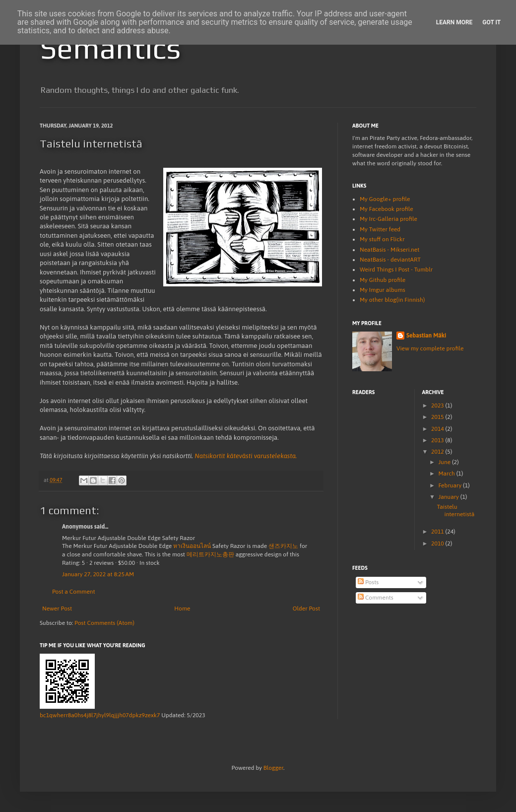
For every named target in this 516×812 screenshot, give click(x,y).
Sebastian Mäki (426, 336)
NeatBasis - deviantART (390, 260)
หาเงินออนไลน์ (192, 546)
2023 (438, 406)
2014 (438, 429)
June (445, 462)
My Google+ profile (385, 199)
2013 (438, 440)
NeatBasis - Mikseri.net (389, 250)
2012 (438, 452)
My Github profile (383, 280)
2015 (438, 417)
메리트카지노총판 (210, 554)
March (447, 474)
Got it (491, 22)
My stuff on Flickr (382, 239)
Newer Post (57, 609)
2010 (438, 543)
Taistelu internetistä (455, 510)
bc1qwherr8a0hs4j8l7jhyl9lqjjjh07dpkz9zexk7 (100, 715)
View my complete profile (430, 348)
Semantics (110, 48)
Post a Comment (74, 592)
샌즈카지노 (283, 546)
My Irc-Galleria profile (388, 219)
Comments (376, 598)
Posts (368, 582)
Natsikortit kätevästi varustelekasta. (246, 456)
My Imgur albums (383, 290)
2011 (438, 532)
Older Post (306, 609)
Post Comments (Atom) (104, 623)
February (451, 485)
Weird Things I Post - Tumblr (396, 270)
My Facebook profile (387, 209)
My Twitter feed (380, 229)
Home (182, 609)
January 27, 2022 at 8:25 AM (98, 574)
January (449, 497)
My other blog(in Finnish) (392, 300)
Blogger (273, 768)
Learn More (454, 22)
